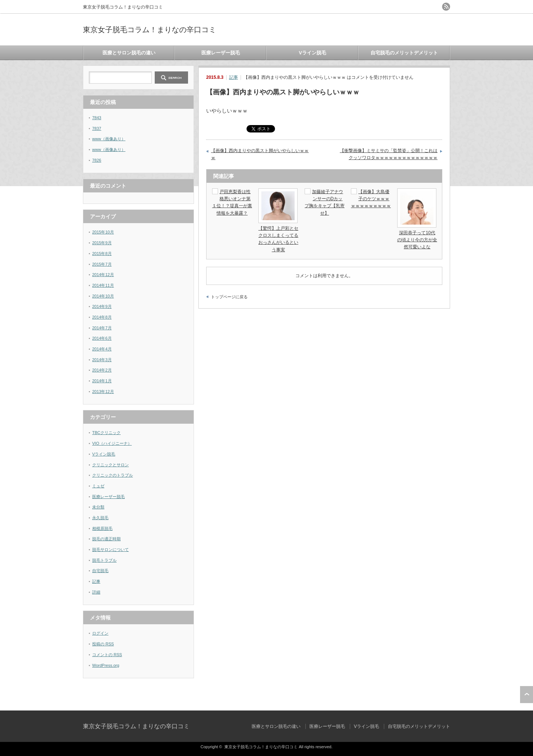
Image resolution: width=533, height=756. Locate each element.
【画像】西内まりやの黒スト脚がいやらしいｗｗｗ (260, 154)
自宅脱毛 (100, 571)
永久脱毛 (100, 518)
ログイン (100, 633)
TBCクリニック (106, 433)
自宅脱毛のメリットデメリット (404, 53)
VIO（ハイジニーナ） (112, 443)
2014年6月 (102, 338)
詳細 (96, 592)
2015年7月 (102, 264)
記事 (234, 77)
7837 (97, 128)
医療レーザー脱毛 (221, 53)
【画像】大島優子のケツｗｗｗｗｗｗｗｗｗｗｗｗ (371, 199)
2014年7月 (102, 328)
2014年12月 (103, 275)
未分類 (98, 507)
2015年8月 (102, 253)
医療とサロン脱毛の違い (129, 53)
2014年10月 (103, 296)
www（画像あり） (109, 139)
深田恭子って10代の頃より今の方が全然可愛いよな (417, 240)
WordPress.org (106, 665)
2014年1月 (102, 381)
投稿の (103, 644)
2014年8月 (102, 317)
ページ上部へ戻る (527, 695)
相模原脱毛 (102, 528)
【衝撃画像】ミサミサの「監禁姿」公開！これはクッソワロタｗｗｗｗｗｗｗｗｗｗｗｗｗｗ (389, 154)
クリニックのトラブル (113, 475)
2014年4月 (102, 349)
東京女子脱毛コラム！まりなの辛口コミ (150, 30)
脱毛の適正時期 (106, 539)
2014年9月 (102, 306)
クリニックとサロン (110, 465)
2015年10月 (103, 232)
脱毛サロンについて (110, 550)
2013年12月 (103, 392)
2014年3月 (102, 360)
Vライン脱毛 (312, 53)
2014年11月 (103, 285)
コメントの (107, 655)
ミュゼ (98, 486)
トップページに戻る (229, 297)
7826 (97, 160)
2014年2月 (102, 370)
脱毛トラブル (104, 560)
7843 (97, 118)
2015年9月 (102, 243)
